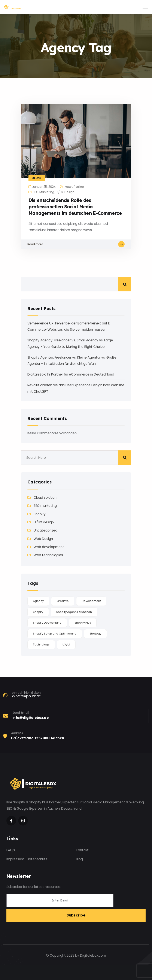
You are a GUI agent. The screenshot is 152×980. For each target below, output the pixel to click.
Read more (76, 244)
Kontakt (82, 850)
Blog (79, 859)
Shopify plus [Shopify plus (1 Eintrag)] (83, 623)
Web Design (43, 539)
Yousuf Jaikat (74, 187)
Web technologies (48, 555)
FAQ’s (11, 850)
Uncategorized (45, 530)
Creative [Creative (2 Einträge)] (63, 601)
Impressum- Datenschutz (27, 859)
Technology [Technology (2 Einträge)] (41, 644)
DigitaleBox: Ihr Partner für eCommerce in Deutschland (71, 374)
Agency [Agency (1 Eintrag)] (38, 601)
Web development (49, 547)
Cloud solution (45, 498)
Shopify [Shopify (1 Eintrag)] (38, 612)
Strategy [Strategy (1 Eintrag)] (95, 634)
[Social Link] (11, 821)
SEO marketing (43, 192)
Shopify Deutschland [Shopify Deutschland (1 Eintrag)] (47, 623)
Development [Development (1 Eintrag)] (91, 601)
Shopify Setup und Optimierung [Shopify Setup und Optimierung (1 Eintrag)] (55, 634)
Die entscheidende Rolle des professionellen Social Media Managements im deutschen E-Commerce (75, 207)
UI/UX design (65, 192)
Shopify (40, 514)
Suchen (125, 284)
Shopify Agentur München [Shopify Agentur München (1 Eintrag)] (74, 612)
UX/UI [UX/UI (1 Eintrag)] (66, 644)
